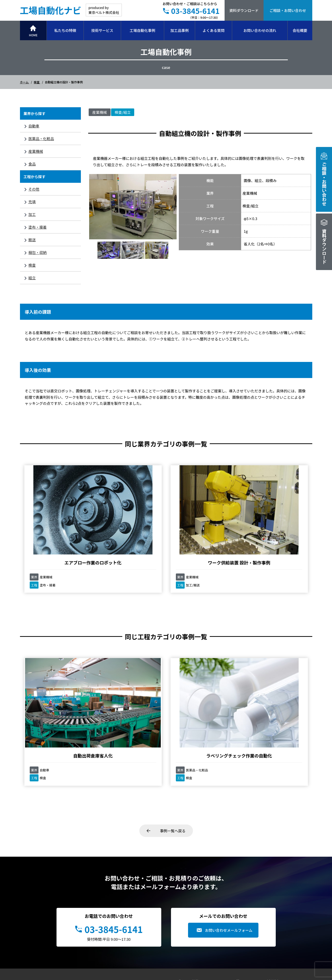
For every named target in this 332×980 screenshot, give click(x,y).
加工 (32, 214)
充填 (32, 202)
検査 (37, 82)
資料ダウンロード (244, 10)
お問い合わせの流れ (260, 30)
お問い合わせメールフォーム (229, 848)
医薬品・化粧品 (41, 139)
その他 (34, 189)
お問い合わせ (277, 924)
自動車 (34, 126)
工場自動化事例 (142, 30)
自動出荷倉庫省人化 (57, 667)
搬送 (32, 240)
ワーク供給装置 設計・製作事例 (129, 518)
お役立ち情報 (233, 907)
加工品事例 (180, 30)
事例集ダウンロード (282, 907)
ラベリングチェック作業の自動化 (130, 670)
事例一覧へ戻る (173, 748)
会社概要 (300, 30)
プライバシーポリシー (284, 915)
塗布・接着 (38, 227)
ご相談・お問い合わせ (288, 10)
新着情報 (274, 899)
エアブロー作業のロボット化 (57, 518)
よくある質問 (214, 30)
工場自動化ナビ (51, 10)
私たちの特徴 (65, 30)
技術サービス (102, 30)
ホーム (25, 82)
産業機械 (36, 151)
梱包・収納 (38, 252)
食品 (32, 164)
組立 (32, 278)
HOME (33, 35)
